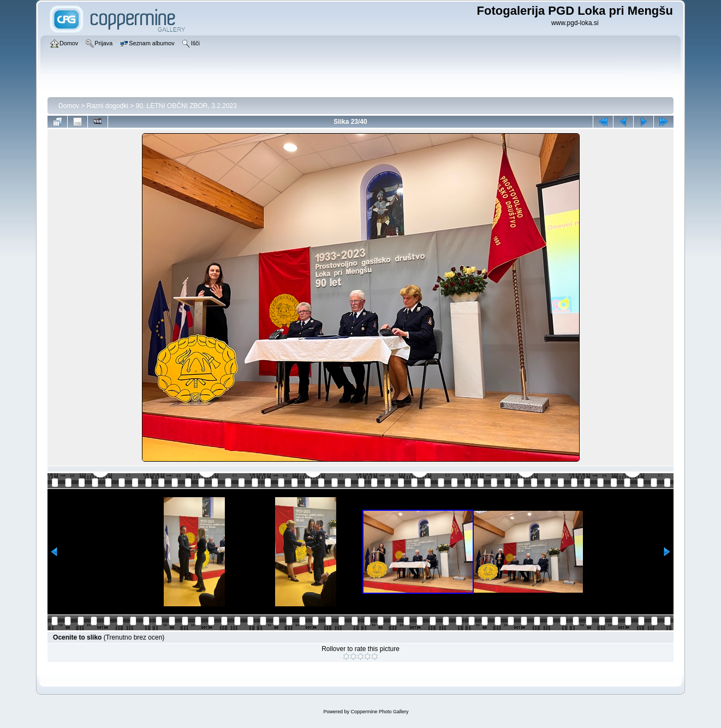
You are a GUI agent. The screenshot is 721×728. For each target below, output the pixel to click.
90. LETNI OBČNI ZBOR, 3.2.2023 (186, 106)
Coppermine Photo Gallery (379, 712)
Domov (69, 106)
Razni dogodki (108, 106)
